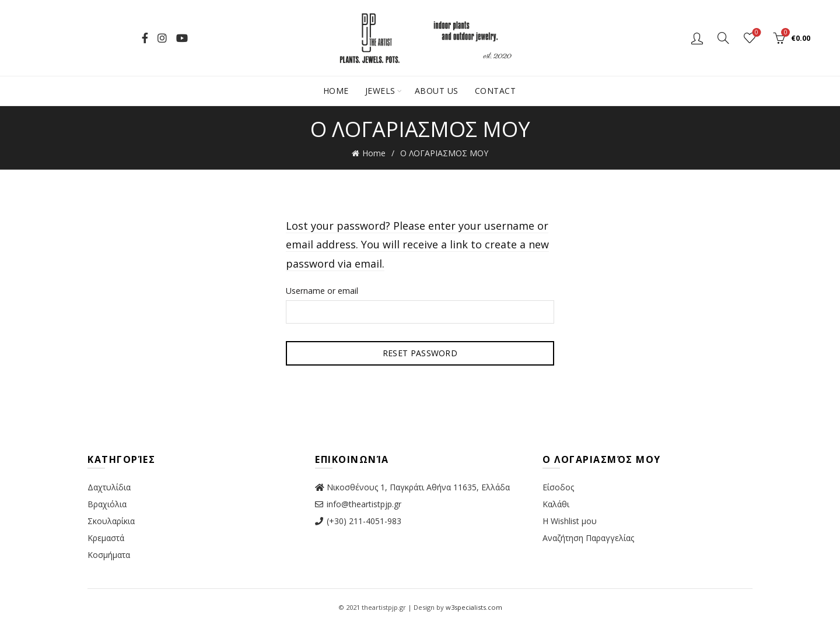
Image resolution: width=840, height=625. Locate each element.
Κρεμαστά (106, 538)
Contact (496, 91)
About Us (437, 91)
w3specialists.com (474, 607)
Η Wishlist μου (570, 521)
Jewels (380, 91)
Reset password (420, 353)
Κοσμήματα (109, 555)
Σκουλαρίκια (111, 521)
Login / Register (697, 38)
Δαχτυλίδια (109, 487)
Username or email (322, 291)
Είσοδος (558, 487)
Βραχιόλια (107, 504)
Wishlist (756, 33)
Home (336, 91)
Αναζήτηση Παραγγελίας (588, 538)
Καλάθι (556, 504)
